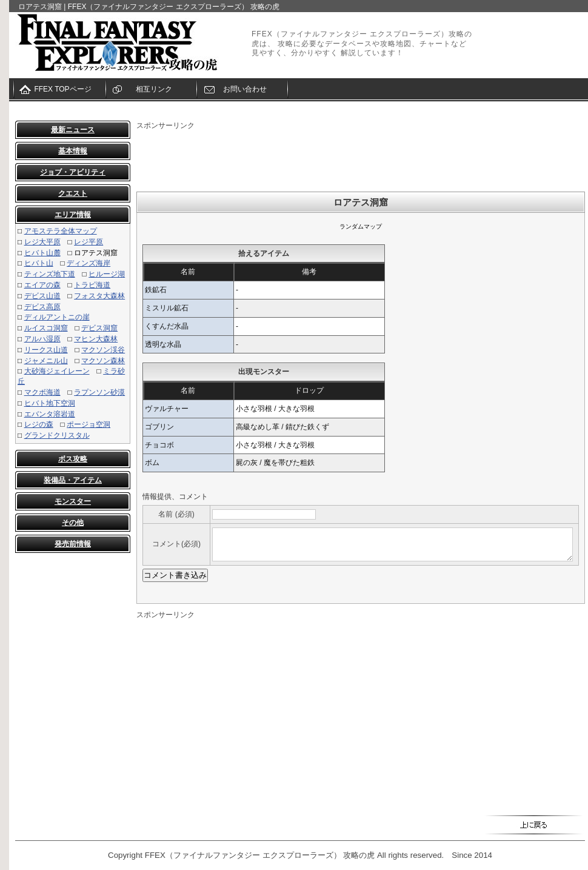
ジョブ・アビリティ (73, 172)
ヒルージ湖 (107, 274)
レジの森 (39, 424)
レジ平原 (89, 242)
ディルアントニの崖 (57, 317)
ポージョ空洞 (89, 424)
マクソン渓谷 (103, 350)
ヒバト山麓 (42, 253)
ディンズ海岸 (89, 263)
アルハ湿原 (42, 339)
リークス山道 (46, 350)
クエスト (73, 193)
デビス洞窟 (99, 328)
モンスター (73, 501)
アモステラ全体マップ (61, 231)
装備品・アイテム (73, 480)
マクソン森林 (103, 361)
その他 (73, 523)
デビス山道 (42, 296)
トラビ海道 (92, 285)
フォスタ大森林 (99, 296)
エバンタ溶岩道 (50, 414)
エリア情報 (73, 215)
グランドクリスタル (57, 435)
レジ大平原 (42, 242)
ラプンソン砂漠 (99, 392)
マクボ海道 (42, 392)
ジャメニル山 (46, 361)
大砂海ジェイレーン (57, 371)
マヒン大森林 (96, 339)
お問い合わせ (245, 89)
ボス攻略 (73, 459)
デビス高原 (42, 307)
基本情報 (73, 151)
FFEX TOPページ (62, 89)
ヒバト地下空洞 (50, 403)
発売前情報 (73, 544)
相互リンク (154, 89)
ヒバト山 (39, 263)
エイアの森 (42, 285)
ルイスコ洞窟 (46, 328)
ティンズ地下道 (50, 274)
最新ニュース (73, 130)
